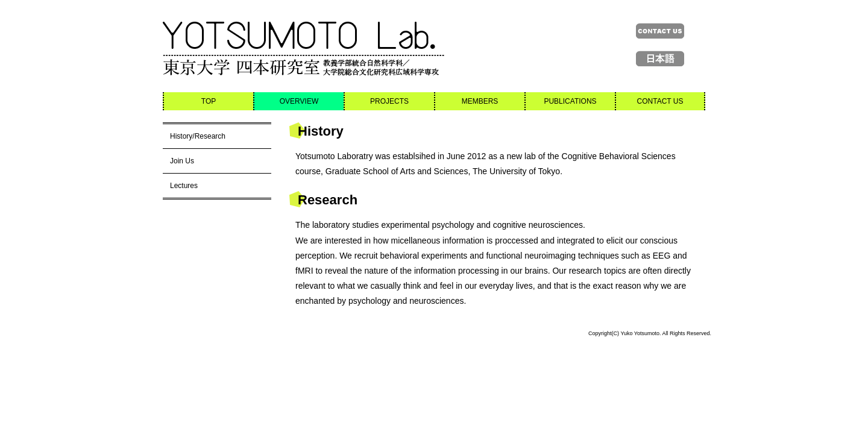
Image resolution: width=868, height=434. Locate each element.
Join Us (182, 161)
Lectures (184, 186)
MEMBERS (480, 101)
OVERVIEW (299, 101)
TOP (209, 101)
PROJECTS (389, 101)
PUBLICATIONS (570, 101)
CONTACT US (660, 101)
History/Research (198, 136)
